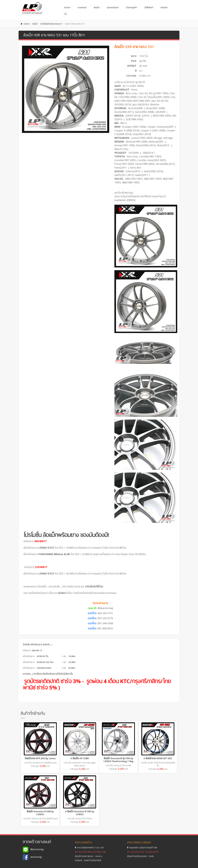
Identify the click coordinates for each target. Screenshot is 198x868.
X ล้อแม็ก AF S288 (80, 758)
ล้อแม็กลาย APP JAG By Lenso (40, 758)
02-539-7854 (85, 852)
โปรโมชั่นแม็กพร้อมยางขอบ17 (51, 24)
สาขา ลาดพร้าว (84, 842)
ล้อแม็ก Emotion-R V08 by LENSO (40, 813)
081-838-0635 (105, 628)
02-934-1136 (100, 852)
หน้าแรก (67, 7)
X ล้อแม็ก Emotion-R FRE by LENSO (80, 813)
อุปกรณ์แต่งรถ (113, 7)
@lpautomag (105, 608)
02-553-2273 (152, 852)
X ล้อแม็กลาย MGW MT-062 (158, 758)
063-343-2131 (105, 613)
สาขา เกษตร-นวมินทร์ (139, 842)
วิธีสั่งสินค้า (149, 7)
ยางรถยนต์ (82, 7)
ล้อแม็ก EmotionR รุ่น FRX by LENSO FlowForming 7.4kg (118, 760)
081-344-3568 (105, 623)
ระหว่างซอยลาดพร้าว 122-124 (89, 848)
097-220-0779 (105, 618)
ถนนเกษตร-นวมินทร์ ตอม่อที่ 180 (142, 848)
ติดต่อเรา (164, 7)
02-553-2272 (138, 852)
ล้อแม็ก (97, 7)
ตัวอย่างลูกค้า (132, 7)
